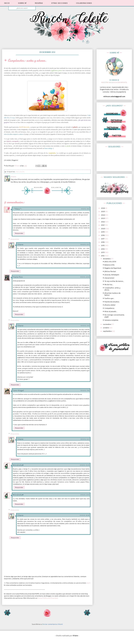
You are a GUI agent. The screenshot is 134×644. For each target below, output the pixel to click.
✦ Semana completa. (111, 320)
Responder (19, 233)
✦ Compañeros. (109, 308)
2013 (103, 252)
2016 (103, 242)
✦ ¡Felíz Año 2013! (109, 262)
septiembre (107, 331)
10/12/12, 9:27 (85, 439)
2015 (103, 246)
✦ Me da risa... (108, 285)
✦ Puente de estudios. (111, 302)
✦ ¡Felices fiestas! (109, 271)
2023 (103, 218)
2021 (103, 225)
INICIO (7, 3)
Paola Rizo (18, 277)
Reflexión (20, 172)
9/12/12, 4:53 (85, 209)
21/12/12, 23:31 (85, 495)
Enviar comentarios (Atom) (53, 624)
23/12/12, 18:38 (85, 515)
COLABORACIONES (84, 3)
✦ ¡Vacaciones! (108, 278)
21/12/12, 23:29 (85, 465)
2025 (103, 212)
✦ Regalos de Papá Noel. (112, 268)
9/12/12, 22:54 (85, 277)
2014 (103, 249)
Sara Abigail (18, 390)
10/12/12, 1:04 (85, 326)
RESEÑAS (39, 3)
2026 (103, 208)
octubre (106, 328)
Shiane (20, 244)
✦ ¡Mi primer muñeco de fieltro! (112, 294)
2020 (103, 229)
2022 (103, 222)
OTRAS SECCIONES (60, 3)
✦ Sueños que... (109, 298)
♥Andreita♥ (18, 465)
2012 (103, 256)
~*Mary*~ (17, 209)
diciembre (107, 259)
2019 (103, 232)
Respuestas (15, 239)
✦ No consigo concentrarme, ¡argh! (114, 316)
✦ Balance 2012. (109, 265)
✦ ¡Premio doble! (109, 305)
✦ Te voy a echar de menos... (113, 281)
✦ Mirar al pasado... (110, 311)
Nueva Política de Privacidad (48, 598)
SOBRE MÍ (22, 3)
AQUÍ (88, 583)
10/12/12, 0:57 (85, 245)
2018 (103, 235)
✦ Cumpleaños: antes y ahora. (112, 289)
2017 (103, 239)
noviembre (107, 324)
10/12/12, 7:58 (85, 390)
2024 (103, 215)
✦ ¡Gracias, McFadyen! (111, 275)
